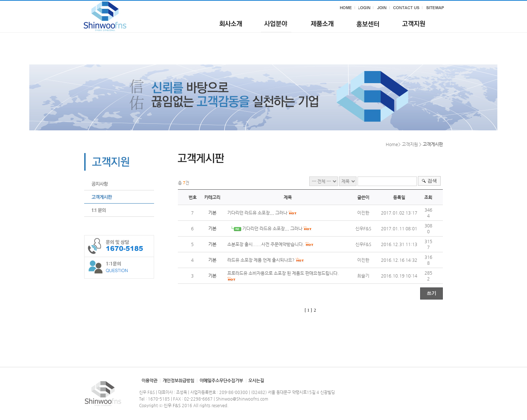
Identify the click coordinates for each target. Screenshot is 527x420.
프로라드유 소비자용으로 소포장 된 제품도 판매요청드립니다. (283, 273)
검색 (432, 181)
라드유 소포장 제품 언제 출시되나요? (261, 260)
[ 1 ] (309, 310)
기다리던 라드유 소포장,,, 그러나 (257, 213)
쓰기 (431, 293)
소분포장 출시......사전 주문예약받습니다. (266, 244)
